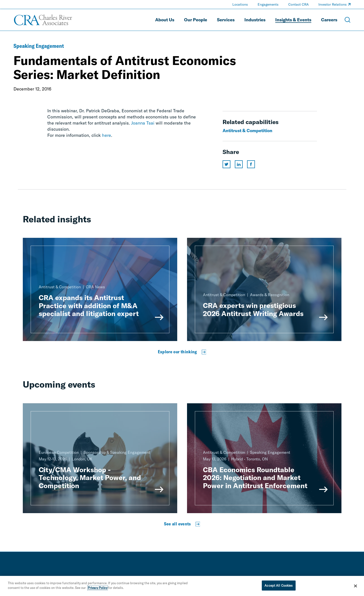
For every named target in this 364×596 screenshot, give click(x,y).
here (107, 135)
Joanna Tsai (143, 123)
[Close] (356, 587)
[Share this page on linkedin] (239, 164)
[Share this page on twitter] (226, 164)
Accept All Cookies (279, 587)
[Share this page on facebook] (251, 164)
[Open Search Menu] (348, 20)
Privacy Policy (98, 589)
